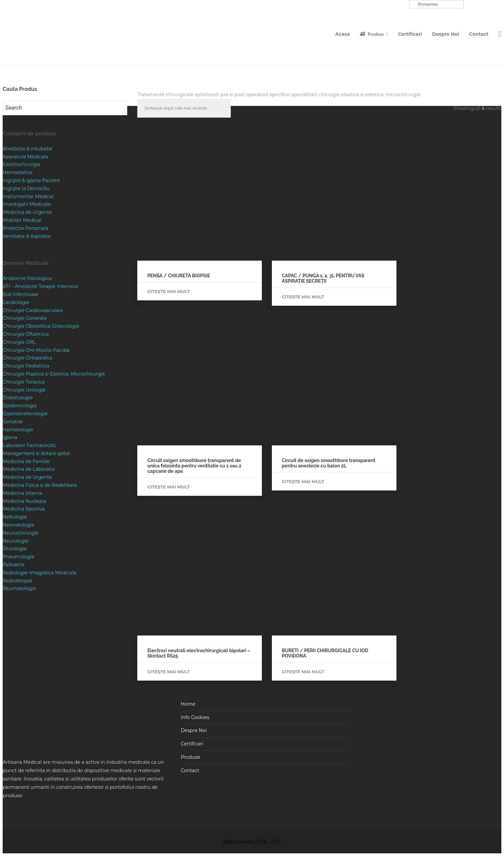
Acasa (343, 34)
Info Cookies (195, 717)
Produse (376, 34)
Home (188, 704)
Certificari (410, 34)
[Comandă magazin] (184, 108)
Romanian (425, 4)
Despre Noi (446, 34)
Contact (479, 34)
